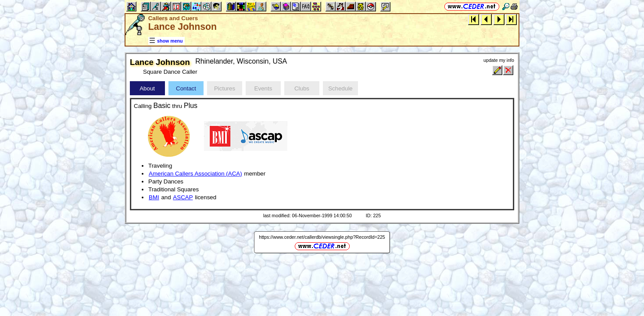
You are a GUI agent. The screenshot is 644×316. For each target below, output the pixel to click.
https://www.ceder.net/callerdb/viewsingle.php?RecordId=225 (322, 237)
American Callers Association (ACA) (195, 174)
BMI (154, 197)
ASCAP (183, 197)
